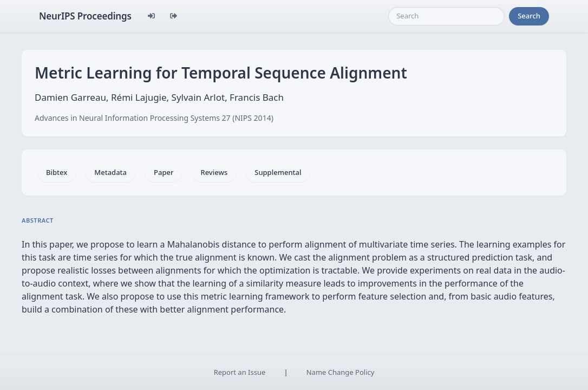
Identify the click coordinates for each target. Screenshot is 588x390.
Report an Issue (240, 372)
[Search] (446, 16)
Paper (164, 172)
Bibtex (57, 172)
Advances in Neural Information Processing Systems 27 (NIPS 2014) (154, 118)
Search (529, 16)
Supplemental (278, 172)
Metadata (110, 172)
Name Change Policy (341, 372)
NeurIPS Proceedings (85, 16)
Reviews (214, 172)
